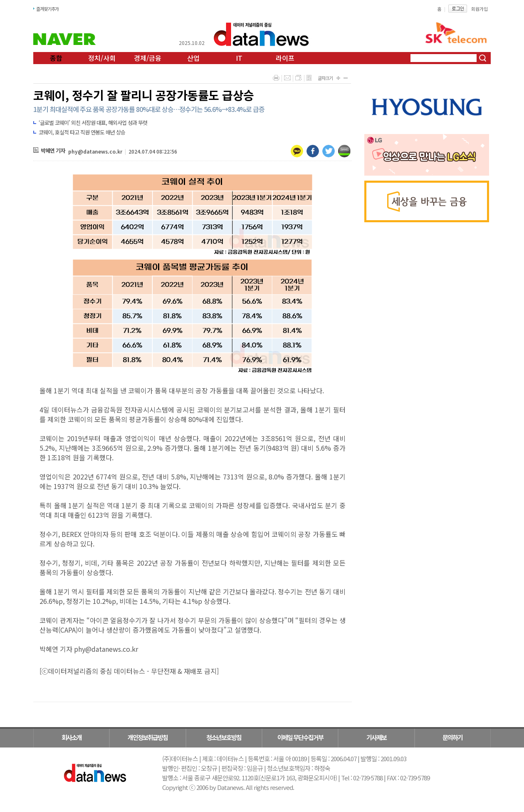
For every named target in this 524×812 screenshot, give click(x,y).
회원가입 (480, 9)
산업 (193, 58)
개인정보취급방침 (148, 737)
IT (239, 58)
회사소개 (72, 737)
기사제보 (376, 737)
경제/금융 (148, 58)
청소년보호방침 (224, 737)
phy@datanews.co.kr (95, 151)
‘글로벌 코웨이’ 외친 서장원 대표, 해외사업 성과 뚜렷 (93, 123)
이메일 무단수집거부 (300, 737)
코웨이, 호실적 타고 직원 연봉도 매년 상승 (82, 132)
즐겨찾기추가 (47, 9)
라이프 (285, 58)
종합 (56, 58)
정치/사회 (102, 58)
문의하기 (452, 737)
